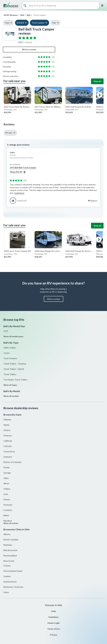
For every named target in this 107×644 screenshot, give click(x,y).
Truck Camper (38, 23)
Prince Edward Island (13, 571)
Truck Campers (10, 358)
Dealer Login (54, 623)
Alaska (6, 425)
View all (97, 81)
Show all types (10, 385)
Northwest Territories (13, 587)
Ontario (7, 566)
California (8, 441)
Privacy (54, 635)
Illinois (6, 483)
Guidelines (53, 617)
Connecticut (9, 451)
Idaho (6, 478)
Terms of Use (53, 629)
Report (94, 200)
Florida (6, 467)
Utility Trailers (10, 348)
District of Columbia (12, 462)
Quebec (7, 576)
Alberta (7, 534)
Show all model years (13, 336)
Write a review (29, 49)
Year (54, 23)
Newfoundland (10, 556)
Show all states (11, 523)
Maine (6, 515)
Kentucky (8, 505)
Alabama (7, 419)
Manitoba (8, 545)
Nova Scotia (9, 561)
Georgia (7, 473)
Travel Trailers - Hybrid (14, 369)
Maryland (8, 521)
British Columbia (11, 540)
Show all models (11, 396)
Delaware (8, 457)
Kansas (7, 499)
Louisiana (8, 510)
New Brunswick (10, 550)
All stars (9, 133)
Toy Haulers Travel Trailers (15, 380)
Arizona (7, 430)
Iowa (6, 494)
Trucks (7, 353)
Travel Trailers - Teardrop (15, 364)
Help (53, 611)
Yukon (6, 592)
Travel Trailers (10, 374)
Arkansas (8, 435)
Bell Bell (20, 23)
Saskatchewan (10, 582)
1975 (6, 331)
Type (7, 23)
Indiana (7, 489)
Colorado (8, 446)
